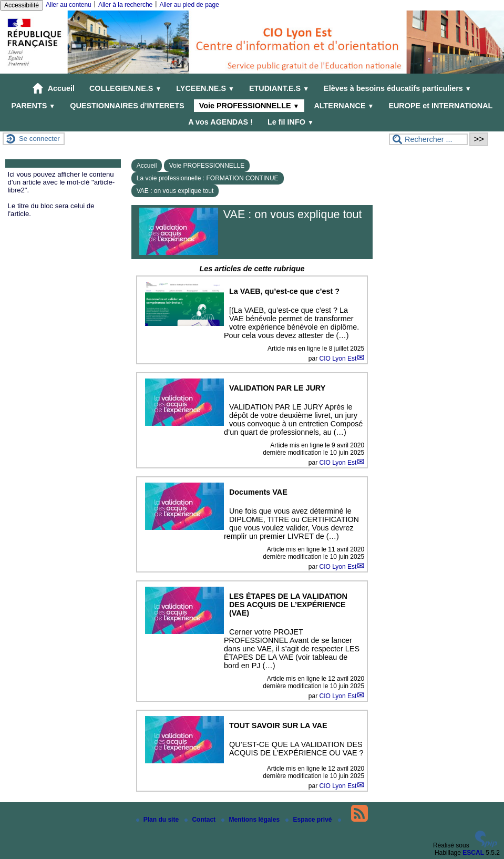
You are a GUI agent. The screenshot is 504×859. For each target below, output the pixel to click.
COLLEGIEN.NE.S (125, 88)
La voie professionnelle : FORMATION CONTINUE (208, 178)
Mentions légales (251, 820)
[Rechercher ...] (428, 139)
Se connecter (39, 139)
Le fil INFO (291, 122)
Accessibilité (22, 5)
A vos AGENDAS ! (220, 122)
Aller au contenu (69, 5)
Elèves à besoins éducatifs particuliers (398, 88)
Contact (201, 820)
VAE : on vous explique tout (175, 191)
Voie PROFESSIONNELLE (249, 106)
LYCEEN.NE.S (205, 88)
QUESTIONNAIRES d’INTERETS (127, 106)
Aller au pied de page (189, 5)
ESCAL (473, 853)
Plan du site (158, 820)
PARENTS (34, 106)
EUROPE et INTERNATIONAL (440, 106)
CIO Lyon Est (338, 359)
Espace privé (309, 820)
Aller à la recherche (125, 5)
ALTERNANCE (344, 106)
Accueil (54, 88)
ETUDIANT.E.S (279, 88)
